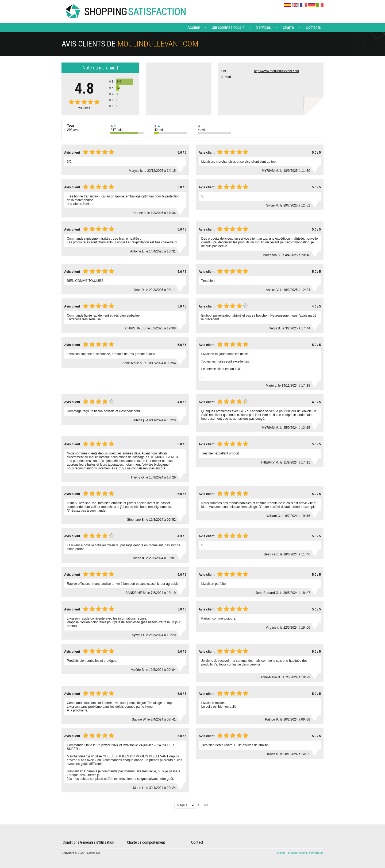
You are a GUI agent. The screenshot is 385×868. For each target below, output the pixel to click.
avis (84, 108)
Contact (197, 842)
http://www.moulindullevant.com (276, 71)
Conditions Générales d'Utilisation (88, 842)
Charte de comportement (146, 842)
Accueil (194, 27)
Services (263, 27)
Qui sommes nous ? (228, 27)
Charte (288, 27)
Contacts (313, 27)
